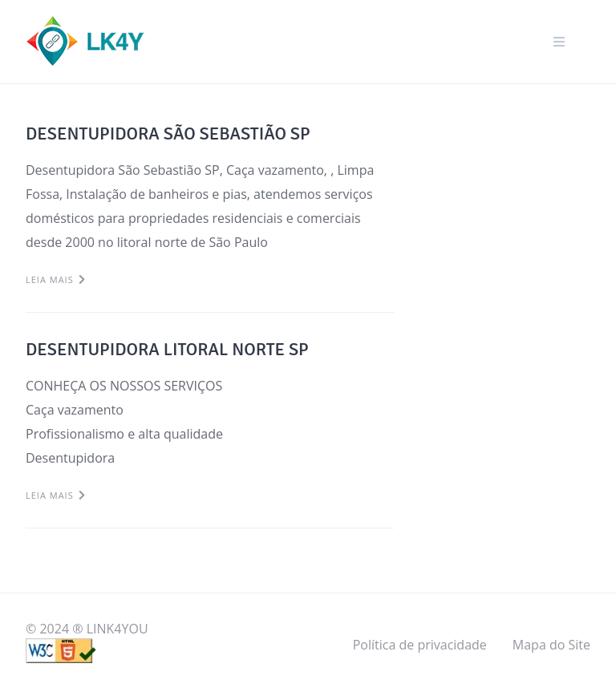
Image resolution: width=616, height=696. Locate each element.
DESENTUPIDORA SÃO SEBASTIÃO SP (168, 134)
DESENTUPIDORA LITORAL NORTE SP (167, 349)
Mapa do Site (551, 645)
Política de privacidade (420, 645)
